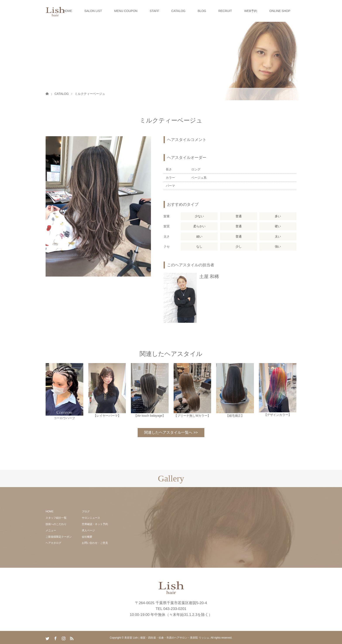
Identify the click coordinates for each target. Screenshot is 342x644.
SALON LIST (93, 11)
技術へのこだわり (56, 524)
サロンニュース (91, 518)
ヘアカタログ (53, 543)
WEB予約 (251, 11)
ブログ (86, 511)
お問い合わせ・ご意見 (95, 543)
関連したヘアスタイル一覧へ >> (171, 432)
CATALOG (178, 11)
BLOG (202, 11)
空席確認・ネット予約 (95, 524)
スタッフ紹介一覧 (56, 518)
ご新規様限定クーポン (59, 537)
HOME (68, 11)
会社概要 (87, 537)
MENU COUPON (126, 11)
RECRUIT (225, 11)
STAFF (154, 11)
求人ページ (88, 530)
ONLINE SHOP (280, 11)
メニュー (51, 530)
